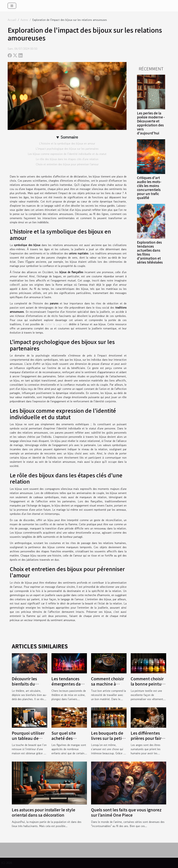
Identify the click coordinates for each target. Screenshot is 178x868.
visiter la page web (56, 324)
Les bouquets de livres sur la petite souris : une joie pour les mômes (108, 741)
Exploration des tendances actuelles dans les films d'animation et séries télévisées (150, 252)
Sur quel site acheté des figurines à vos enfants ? (65, 741)
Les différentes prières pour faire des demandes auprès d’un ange (147, 741)
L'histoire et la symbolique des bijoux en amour (67, 143)
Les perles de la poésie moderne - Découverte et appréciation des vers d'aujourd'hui (151, 123)
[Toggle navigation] (12, 6)
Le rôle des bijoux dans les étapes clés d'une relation (67, 159)
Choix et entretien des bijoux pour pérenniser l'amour (67, 164)
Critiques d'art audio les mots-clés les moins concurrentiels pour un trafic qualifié (149, 188)
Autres (24, 20)
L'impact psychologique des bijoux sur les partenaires (67, 149)
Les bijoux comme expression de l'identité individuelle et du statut (67, 154)
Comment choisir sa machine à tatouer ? (108, 684)
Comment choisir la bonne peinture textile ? (148, 684)
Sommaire (69, 137)
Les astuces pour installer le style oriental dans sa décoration (44, 812)
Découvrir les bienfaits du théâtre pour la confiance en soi (27, 686)
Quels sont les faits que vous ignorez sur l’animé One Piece (126, 812)
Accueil (12, 20)
